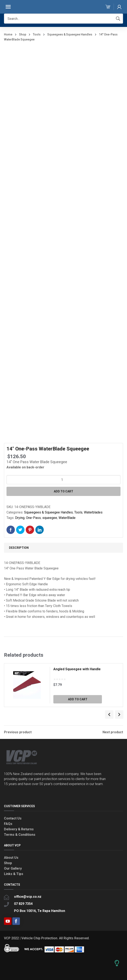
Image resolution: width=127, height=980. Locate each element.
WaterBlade (67, 518)
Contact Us (13, 818)
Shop (23, 34)
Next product (113, 732)
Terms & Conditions (20, 835)
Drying (20, 518)
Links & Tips (14, 874)
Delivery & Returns (19, 829)
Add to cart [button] (78, 699)
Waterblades (93, 512)
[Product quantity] (63, 480)
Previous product (18, 732)
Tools (37, 34)
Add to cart (63, 491)
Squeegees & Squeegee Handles (70, 34)
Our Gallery (13, 868)
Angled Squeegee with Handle (77, 669)
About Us (11, 858)
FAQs (8, 824)
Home (8, 34)
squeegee (50, 518)
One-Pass (33, 518)
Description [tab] (19, 548)
